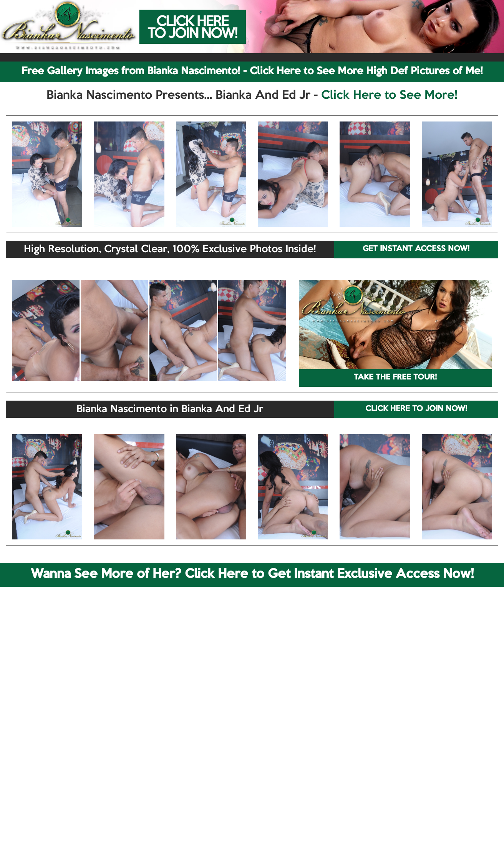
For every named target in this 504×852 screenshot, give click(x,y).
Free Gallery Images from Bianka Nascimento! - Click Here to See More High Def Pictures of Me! (252, 72)
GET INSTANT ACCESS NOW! (416, 249)
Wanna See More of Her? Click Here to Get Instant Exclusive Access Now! (252, 574)
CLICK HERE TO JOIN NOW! (416, 409)
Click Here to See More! (389, 96)
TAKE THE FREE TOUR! (395, 378)
